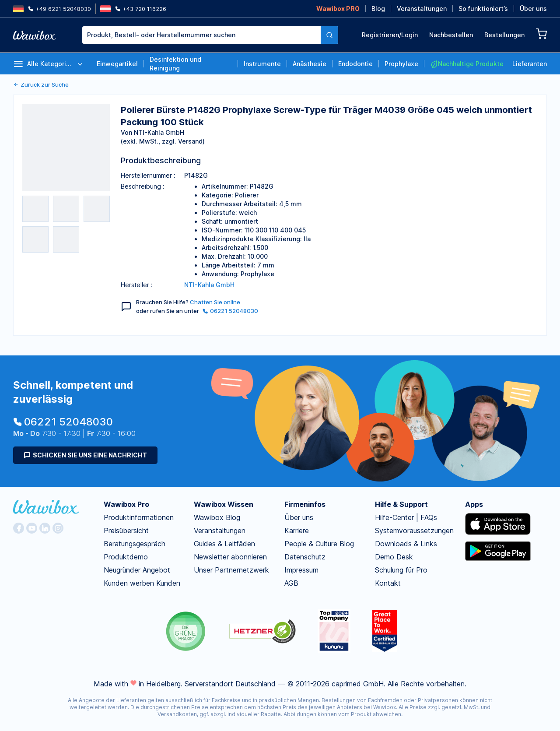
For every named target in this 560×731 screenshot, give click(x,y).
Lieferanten (530, 64)
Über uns (533, 9)
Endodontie (355, 64)
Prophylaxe (401, 64)
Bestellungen (504, 35)
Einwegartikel (117, 64)
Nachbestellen (451, 35)
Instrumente (262, 64)
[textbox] (201, 35)
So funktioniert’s (483, 9)
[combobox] (201, 35)
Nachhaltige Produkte (467, 64)
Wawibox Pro (126, 504)
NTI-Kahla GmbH (209, 285)
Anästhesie (310, 64)
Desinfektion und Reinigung (175, 64)
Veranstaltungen (422, 9)
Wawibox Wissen (224, 504)
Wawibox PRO (338, 9)
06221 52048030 (230, 311)
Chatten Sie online (215, 302)
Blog (378, 9)
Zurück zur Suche (41, 84)
